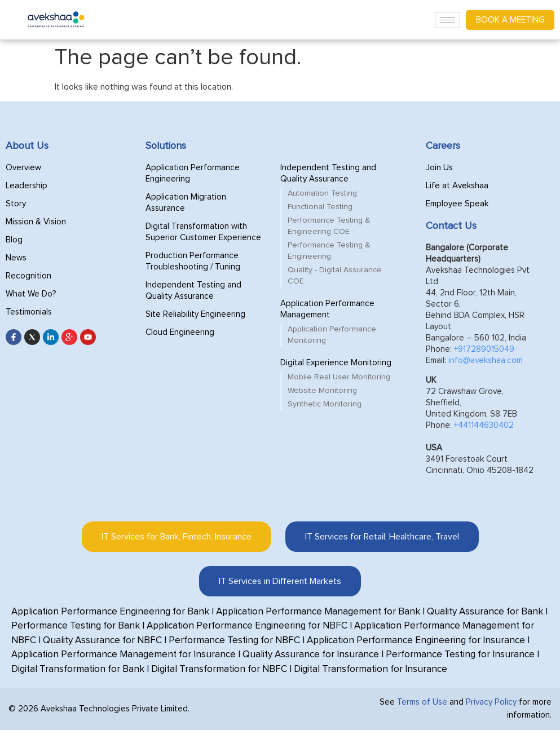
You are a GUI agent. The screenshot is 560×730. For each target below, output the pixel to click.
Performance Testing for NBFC (234, 641)
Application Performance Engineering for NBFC (247, 626)
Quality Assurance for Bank (485, 612)
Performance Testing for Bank (76, 626)
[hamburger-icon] (447, 20)
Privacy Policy (491, 702)
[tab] (177, 537)
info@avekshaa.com (486, 360)
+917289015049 (484, 349)
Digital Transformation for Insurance (371, 669)
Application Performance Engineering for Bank (110, 612)
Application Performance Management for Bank (318, 612)
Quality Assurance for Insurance (311, 655)
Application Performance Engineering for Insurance (416, 641)
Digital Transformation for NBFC (219, 669)
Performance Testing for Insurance (460, 655)
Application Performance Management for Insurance (124, 655)
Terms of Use (422, 702)
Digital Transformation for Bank (78, 669)
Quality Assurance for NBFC (102, 641)
